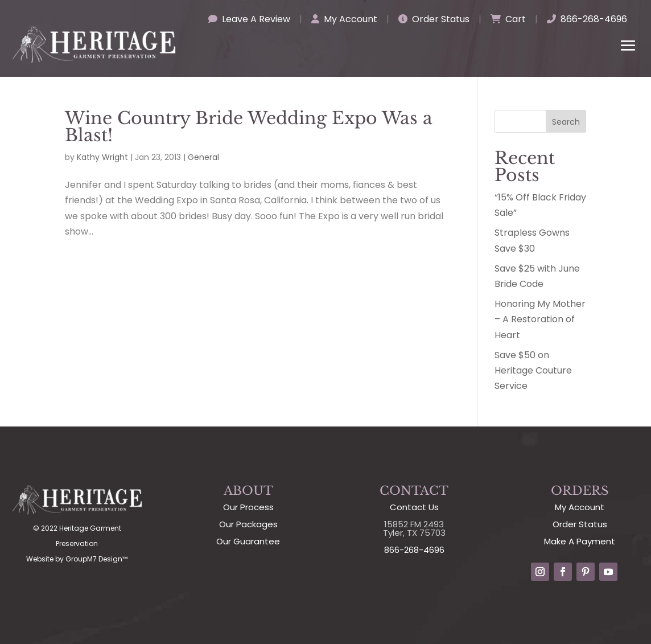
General (203, 157)
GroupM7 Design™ (96, 559)
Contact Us (414, 507)
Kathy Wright (102, 157)
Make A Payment (580, 541)
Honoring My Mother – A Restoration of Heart (540, 319)
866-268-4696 (587, 19)
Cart (508, 19)
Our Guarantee (248, 541)
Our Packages (248, 524)
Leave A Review (249, 19)
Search (566, 122)
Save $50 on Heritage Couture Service (533, 370)
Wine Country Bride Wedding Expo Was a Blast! (249, 127)
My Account (344, 19)
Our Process (248, 507)
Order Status (434, 19)
